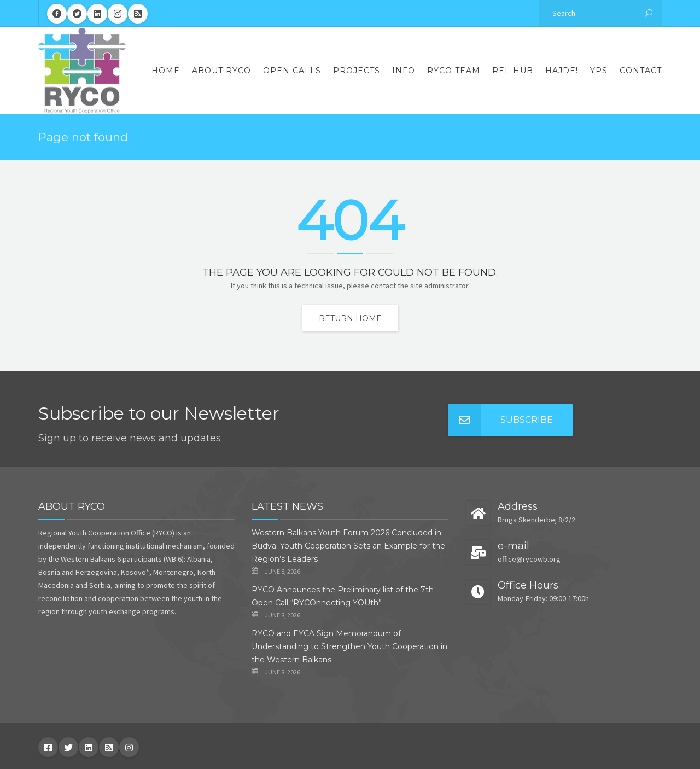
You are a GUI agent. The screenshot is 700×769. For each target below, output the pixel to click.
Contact (641, 71)
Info (404, 71)
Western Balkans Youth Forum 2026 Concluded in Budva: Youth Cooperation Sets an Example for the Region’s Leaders (348, 546)
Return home (350, 318)
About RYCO (221, 71)
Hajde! (562, 71)
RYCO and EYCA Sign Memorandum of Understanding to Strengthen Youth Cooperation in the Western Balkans (349, 646)
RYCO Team (454, 71)
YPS (599, 71)
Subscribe (500, 420)
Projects (357, 71)
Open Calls (292, 71)
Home (166, 71)
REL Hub (513, 71)
